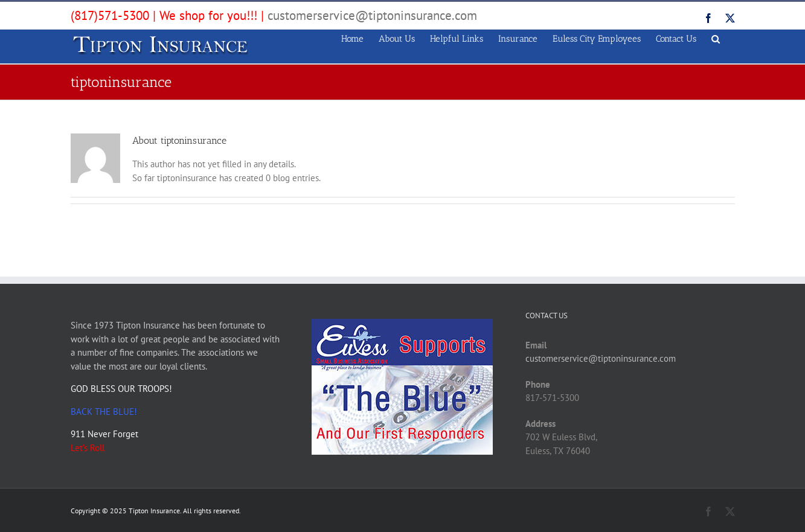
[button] (716, 37)
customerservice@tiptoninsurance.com (372, 15)
